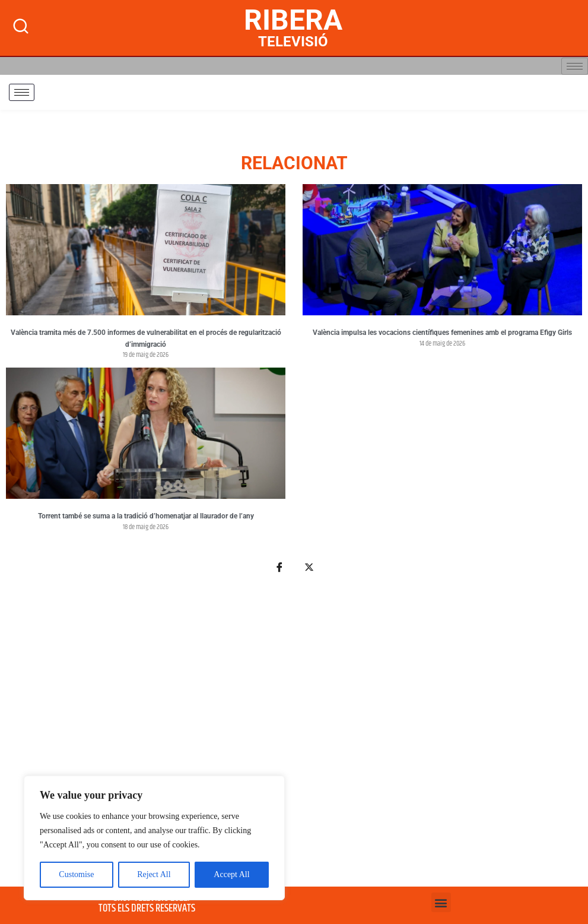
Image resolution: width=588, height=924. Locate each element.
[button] (441, 902)
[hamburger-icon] (575, 66)
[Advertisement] (294, 737)
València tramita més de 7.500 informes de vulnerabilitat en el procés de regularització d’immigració (146, 338)
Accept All (231, 874)
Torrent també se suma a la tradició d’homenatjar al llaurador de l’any (146, 516)
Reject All (154, 874)
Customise (76, 874)
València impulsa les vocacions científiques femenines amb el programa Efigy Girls (442, 333)
